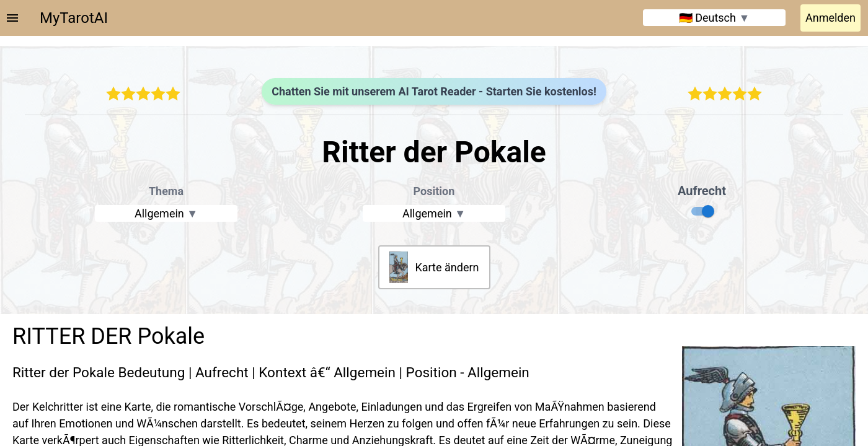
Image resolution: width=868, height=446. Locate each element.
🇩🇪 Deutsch (715, 18)
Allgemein (166, 213)
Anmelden (830, 18)
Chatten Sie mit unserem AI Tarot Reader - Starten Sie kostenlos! (434, 91)
